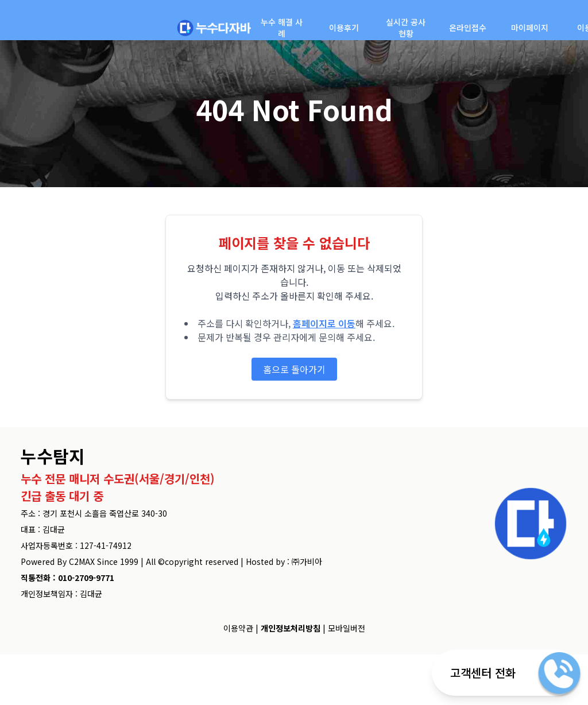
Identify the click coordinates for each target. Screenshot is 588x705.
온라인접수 (468, 28)
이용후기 (344, 28)
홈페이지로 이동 (324, 323)
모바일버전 (347, 628)
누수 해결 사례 (282, 28)
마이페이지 (530, 28)
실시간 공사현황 (406, 28)
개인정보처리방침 (291, 628)
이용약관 (238, 628)
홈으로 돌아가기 (294, 369)
